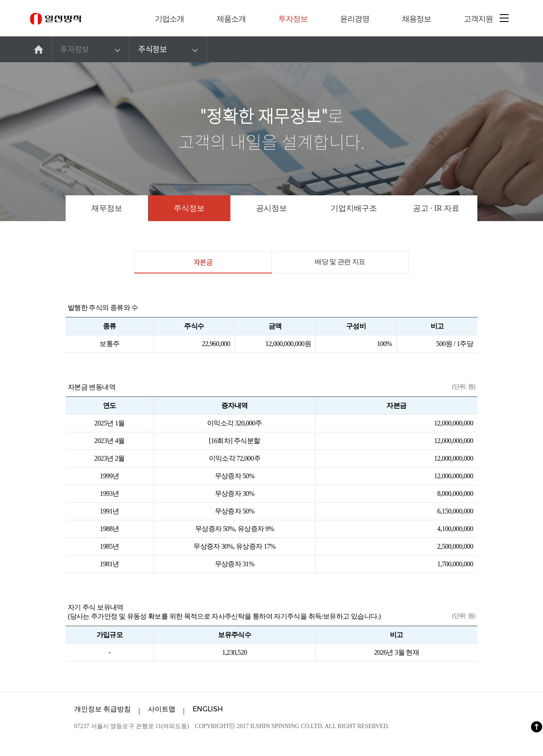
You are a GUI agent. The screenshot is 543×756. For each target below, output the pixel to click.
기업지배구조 (354, 208)
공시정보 (271, 208)
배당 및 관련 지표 (340, 262)
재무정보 (107, 208)
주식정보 (169, 49)
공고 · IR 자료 (436, 208)
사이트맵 (162, 709)
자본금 (203, 265)
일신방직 (56, 19)
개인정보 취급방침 (103, 709)
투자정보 (92, 49)
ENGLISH (208, 709)
